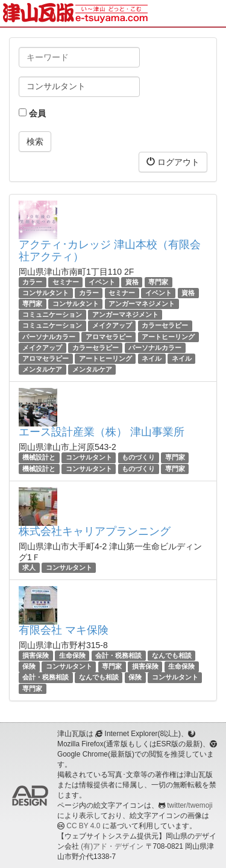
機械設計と (39, 457)
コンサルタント (46, 293)
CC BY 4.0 (83, 826)
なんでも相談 (172, 655)
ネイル (152, 358)
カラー (32, 282)
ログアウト (173, 162)
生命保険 (72, 655)
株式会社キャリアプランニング (95, 531)
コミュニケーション (52, 314)
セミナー (66, 282)
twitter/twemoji (190, 805)
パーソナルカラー (49, 337)
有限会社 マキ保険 (64, 630)
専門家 (158, 282)
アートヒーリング (168, 337)
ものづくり (138, 457)
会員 (32, 113)
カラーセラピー (165, 326)
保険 (29, 666)
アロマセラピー (109, 337)
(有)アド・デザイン (112, 846)
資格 (132, 282)
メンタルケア (42, 369)
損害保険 (36, 655)
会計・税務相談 (118, 655)
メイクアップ (112, 326)
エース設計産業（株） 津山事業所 (102, 432)
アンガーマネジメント (142, 304)
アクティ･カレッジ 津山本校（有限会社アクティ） (110, 251)
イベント (102, 282)
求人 (29, 567)
